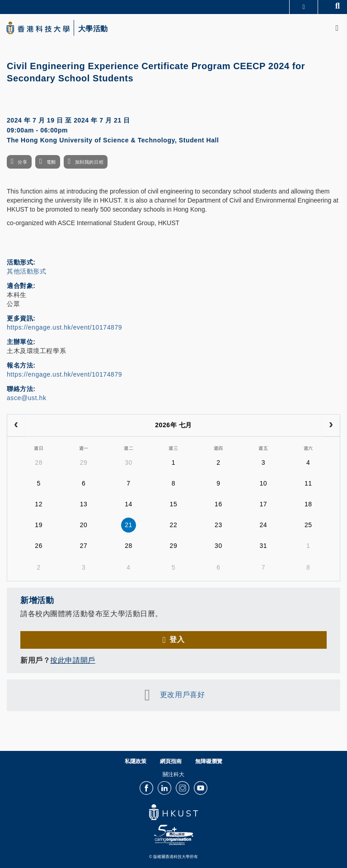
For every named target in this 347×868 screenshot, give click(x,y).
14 (129, 504)
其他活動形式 (26, 271)
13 (84, 504)
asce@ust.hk (27, 398)
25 (308, 525)
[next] (331, 425)
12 (39, 504)
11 (308, 483)
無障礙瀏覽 (209, 761)
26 (39, 546)
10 (263, 483)
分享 (22, 162)
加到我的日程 (89, 162)
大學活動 (93, 29)
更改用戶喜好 (182, 695)
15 (174, 504)
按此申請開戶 (73, 660)
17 (263, 504)
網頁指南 (171, 761)
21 (129, 525)
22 (174, 525)
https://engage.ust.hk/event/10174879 (64, 327)
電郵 (51, 162)
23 (218, 525)
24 (263, 525)
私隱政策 (136, 761)
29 (84, 462)
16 (218, 504)
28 (39, 462)
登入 (177, 639)
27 (84, 546)
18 (308, 504)
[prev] (16, 425)
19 (39, 525)
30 (129, 462)
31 (263, 546)
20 (84, 525)
